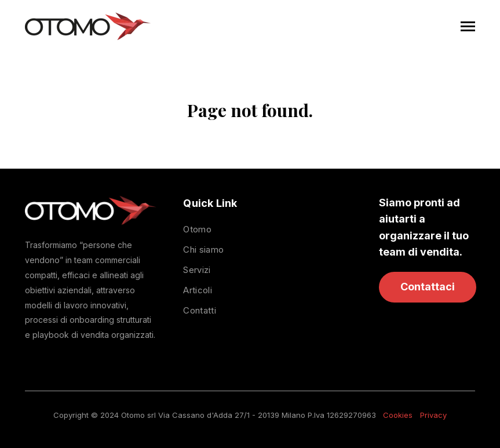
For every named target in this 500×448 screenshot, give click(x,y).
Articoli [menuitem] (197, 290)
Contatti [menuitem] (199, 310)
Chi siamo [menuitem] (203, 250)
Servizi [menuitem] (197, 270)
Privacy (433, 415)
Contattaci (428, 287)
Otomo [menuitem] (197, 229)
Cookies (398, 415)
